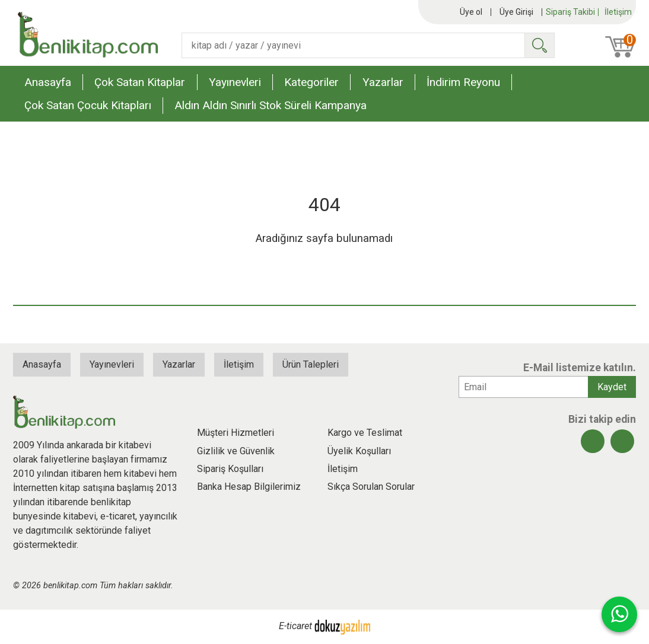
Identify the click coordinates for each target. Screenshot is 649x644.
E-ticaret (295, 626)
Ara (539, 45)
